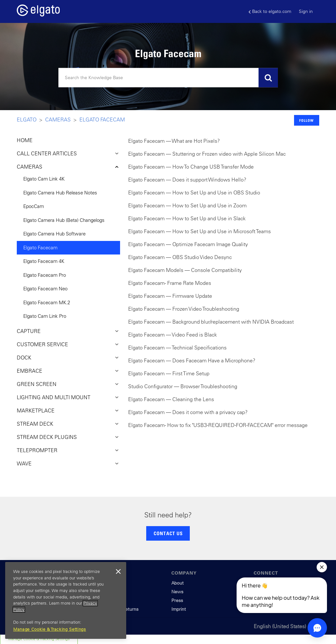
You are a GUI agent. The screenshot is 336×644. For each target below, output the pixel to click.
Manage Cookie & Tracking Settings (50, 629)
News (177, 592)
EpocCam (34, 206)
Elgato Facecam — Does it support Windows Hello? (187, 180)
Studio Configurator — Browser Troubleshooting (183, 386)
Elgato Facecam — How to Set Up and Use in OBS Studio (194, 192)
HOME (25, 140)
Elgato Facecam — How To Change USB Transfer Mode (191, 167)
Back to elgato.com (270, 11)
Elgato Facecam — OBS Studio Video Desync (180, 257)
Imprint (179, 609)
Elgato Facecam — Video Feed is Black (173, 335)
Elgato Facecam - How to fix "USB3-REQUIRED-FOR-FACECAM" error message (218, 425)
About (178, 583)
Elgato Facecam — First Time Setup (169, 373)
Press (177, 600)
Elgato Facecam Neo (45, 289)
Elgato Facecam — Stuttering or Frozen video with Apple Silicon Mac (207, 154)
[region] (66, 600)
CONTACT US (168, 533)
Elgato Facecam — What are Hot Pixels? (174, 141)
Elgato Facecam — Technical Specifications (177, 348)
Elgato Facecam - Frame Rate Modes (170, 283)
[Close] (118, 572)
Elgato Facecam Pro (45, 275)
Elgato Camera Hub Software (54, 234)
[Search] (168, 78)
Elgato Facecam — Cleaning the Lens (171, 399)
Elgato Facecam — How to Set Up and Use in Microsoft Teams (199, 231)
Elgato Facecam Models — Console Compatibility (185, 270)
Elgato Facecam (102, 119)
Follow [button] (306, 120)
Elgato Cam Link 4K (44, 179)
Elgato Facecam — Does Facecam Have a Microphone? (192, 360)
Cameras (58, 119)
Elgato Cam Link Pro (45, 316)
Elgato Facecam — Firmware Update (170, 296)
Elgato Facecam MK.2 (47, 302)
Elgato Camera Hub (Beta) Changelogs (64, 220)
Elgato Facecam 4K (44, 261)
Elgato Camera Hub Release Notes (60, 193)
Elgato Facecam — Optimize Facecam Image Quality (188, 244)
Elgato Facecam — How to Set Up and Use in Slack (187, 218)
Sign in (306, 11)
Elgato (27, 119)
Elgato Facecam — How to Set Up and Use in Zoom (187, 205)
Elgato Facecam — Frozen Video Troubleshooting (184, 309)
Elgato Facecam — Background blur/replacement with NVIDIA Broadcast (211, 322)
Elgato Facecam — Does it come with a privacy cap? (188, 412)
